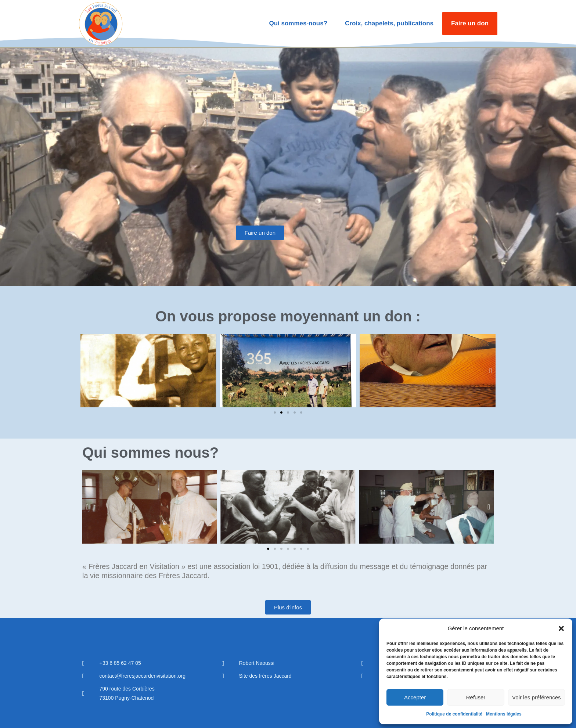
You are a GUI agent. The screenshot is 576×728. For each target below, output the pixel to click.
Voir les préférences (537, 697)
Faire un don (470, 23)
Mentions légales (504, 714)
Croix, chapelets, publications (389, 23)
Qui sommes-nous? (298, 23)
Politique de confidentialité (454, 714)
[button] (561, 628)
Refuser (476, 697)
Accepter (415, 697)
